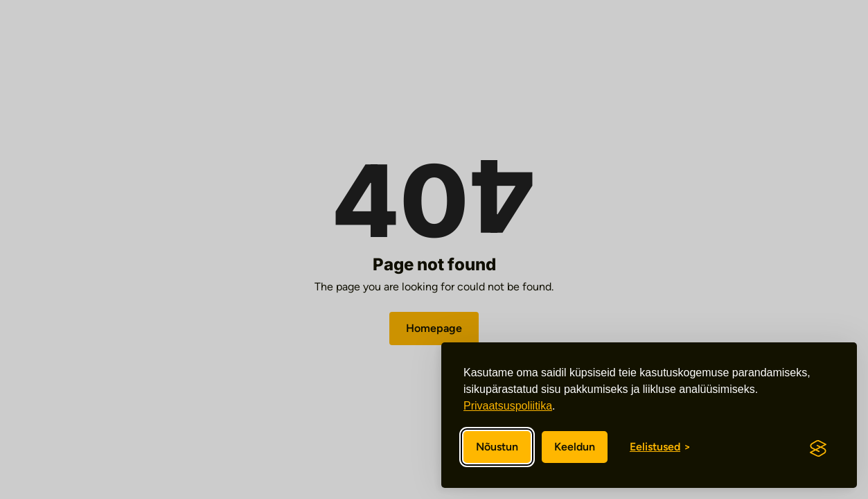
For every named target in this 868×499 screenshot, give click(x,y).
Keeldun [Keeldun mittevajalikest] (575, 447)
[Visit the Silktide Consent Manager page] (818, 448)
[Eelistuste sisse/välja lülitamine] (660, 447)
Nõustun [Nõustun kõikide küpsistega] (497, 447)
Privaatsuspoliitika (508, 406)
